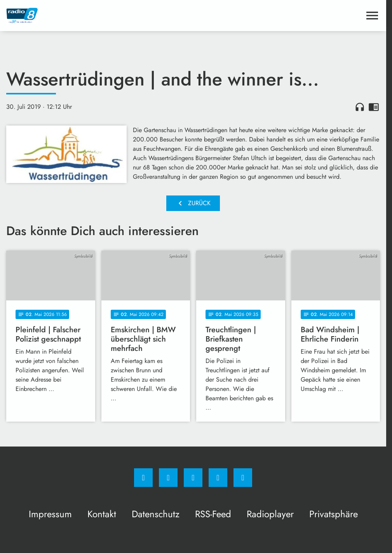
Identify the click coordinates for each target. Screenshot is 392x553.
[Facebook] (143, 478)
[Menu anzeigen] (372, 16)
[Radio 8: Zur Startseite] (100, 16)
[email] (243, 478)
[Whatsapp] (193, 478)
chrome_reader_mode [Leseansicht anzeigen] (374, 107)
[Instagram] (168, 478)
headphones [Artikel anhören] (360, 107)
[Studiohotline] (218, 478)
